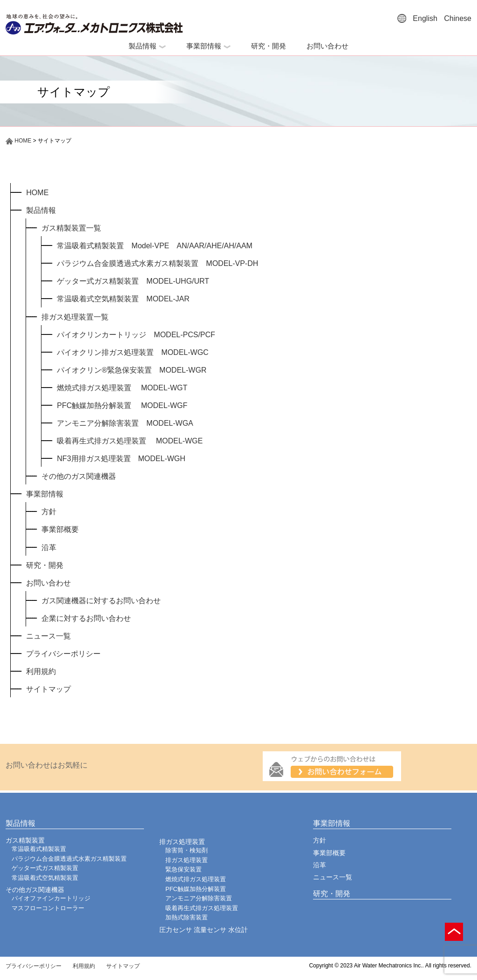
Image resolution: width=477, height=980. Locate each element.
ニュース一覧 (48, 636)
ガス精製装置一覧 (71, 228)
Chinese (458, 18)
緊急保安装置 (184, 869)
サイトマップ (48, 689)
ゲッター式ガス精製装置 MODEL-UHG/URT (133, 281)
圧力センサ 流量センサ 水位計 (204, 930)
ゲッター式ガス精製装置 (45, 868)
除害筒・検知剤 (187, 850)
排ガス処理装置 (182, 842)
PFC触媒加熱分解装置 (196, 889)
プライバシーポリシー (63, 654)
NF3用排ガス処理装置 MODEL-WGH (121, 459)
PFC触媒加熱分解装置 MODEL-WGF (122, 405)
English (425, 18)
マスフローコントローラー (48, 908)
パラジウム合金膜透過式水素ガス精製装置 (69, 859)
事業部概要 (60, 529)
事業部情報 (208, 46)
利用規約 (41, 671)
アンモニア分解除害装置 (199, 898)
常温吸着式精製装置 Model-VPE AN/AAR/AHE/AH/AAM (155, 246)
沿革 (49, 548)
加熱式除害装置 (187, 917)
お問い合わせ (327, 46)
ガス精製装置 (25, 840)
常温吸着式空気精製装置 (45, 878)
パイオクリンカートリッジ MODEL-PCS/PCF (136, 335)
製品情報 (147, 46)
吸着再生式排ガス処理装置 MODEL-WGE (130, 441)
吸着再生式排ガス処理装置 (202, 908)
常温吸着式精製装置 (39, 849)
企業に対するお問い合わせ (86, 618)
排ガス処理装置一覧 (75, 317)
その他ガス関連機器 (35, 890)
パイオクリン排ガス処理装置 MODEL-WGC (133, 352)
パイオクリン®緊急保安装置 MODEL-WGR (132, 370)
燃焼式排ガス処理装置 (196, 879)
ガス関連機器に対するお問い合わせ (101, 601)
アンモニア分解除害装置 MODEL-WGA (125, 423)
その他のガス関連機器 (79, 476)
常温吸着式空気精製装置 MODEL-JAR (123, 299)
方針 (49, 512)
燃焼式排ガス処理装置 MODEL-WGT (122, 388)
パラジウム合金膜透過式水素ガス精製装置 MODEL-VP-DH (157, 263)
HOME (18, 141)
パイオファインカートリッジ (51, 898)
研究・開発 (269, 46)
